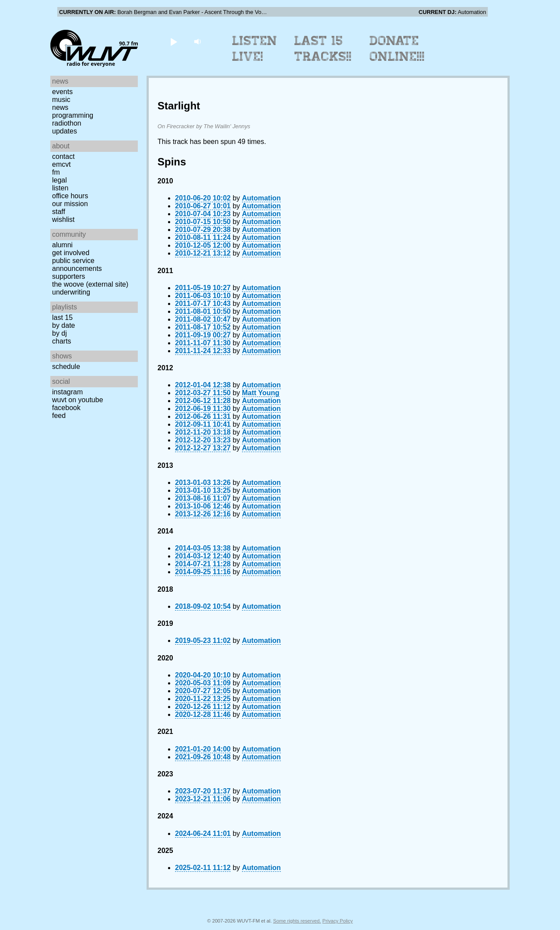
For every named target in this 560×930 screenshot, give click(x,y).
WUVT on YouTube (78, 400)
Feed (59, 416)
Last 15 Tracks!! (323, 49)
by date (63, 325)
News (60, 107)
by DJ (59, 333)
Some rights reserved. (297, 921)
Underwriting (71, 292)
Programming (73, 115)
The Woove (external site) (90, 284)
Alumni (62, 245)
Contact (63, 156)
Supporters (69, 276)
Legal (59, 180)
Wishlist (63, 219)
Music (61, 100)
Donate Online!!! (397, 49)
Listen (60, 188)
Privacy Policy (338, 921)
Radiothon (67, 123)
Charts (62, 341)
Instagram (67, 392)
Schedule (66, 367)
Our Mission (70, 204)
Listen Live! (255, 49)
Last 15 (62, 318)
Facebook (66, 408)
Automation (261, 198)
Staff (59, 212)
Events (62, 92)
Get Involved (71, 253)
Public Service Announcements (77, 265)
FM (56, 172)
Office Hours (70, 196)
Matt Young (261, 393)
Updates (65, 131)
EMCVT (61, 164)
